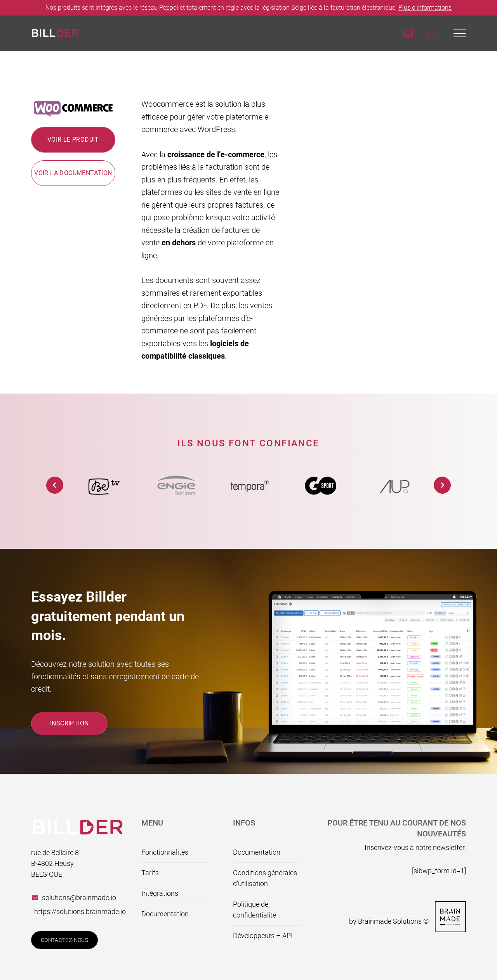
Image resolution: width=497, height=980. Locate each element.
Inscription (69, 723)
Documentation (165, 914)
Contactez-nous (64, 940)
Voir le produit (73, 140)
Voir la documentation (73, 173)
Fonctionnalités (165, 852)
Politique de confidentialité (255, 910)
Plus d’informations (425, 8)
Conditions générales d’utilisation (265, 878)
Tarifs (150, 873)
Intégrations (160, 893)
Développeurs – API (263, 936)
